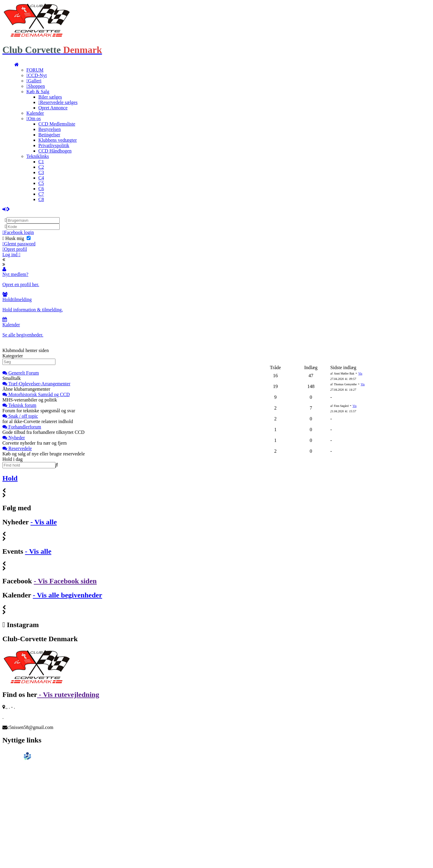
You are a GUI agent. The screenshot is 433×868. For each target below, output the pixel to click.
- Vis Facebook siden (65, 581)
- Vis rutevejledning (68, 695)
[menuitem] (17, 65)
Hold (10, 478)
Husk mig (16, 238)
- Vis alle (44, 522)
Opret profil (15, 249)
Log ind (11, 255)
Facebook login (18, 232)
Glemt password (19, 244)
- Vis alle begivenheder (68, 595)
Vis (360, 373)
